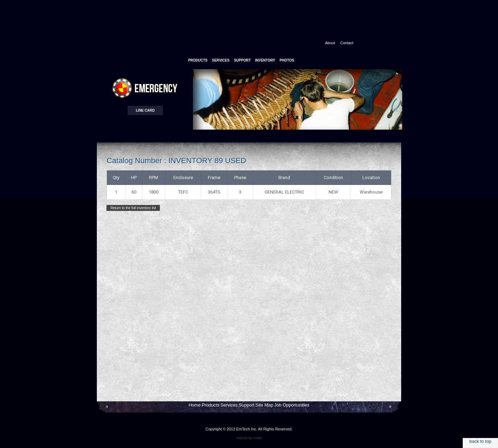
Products (210, 405)
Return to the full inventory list (133, 208)
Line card (145, 110)
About (330, 43)
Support (247, 405)
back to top (480, 441)
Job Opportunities (292, 405)
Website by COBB (249, 438)
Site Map (264, 405)
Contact (347, 43)
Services (229, 405)
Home (195, 405)
